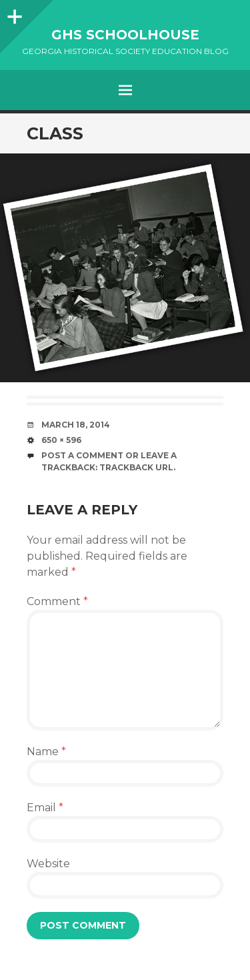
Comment (57, 601)
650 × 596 (61, 440)
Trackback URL (136, 467)
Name (46, 752)
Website (48, 864)
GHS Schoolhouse (125, 35)
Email (45, 808)
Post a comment (82, 455)
